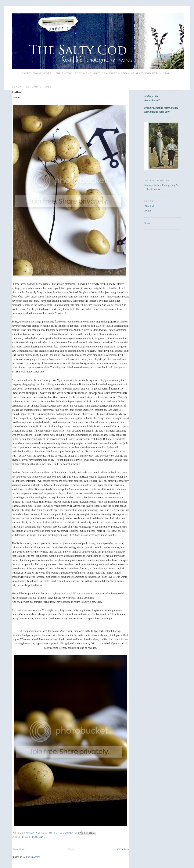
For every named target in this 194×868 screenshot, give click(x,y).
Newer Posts (18, 850)
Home (71, 850)
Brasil (26, 837)
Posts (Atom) (33, 857)
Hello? (17, 92)
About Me (150, 206)
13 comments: (69, 833)
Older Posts (123, 850)
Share (147, 223)
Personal (39, 837)
